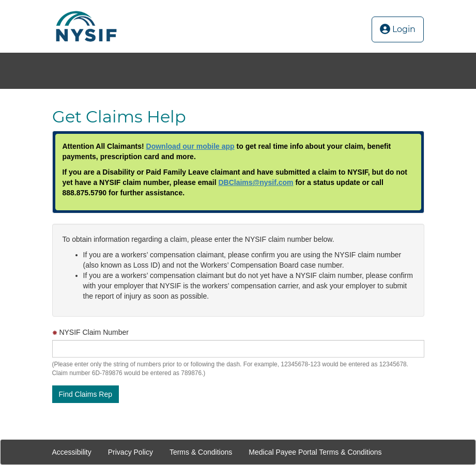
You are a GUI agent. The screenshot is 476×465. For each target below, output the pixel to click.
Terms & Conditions (201, 452)
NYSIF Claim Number (90, 332)
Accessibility (72, 452)
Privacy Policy (130, 452)
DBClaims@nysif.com (256, 182)
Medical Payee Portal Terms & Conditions (315, 452)
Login (398, 29)
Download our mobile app (190, 146)
